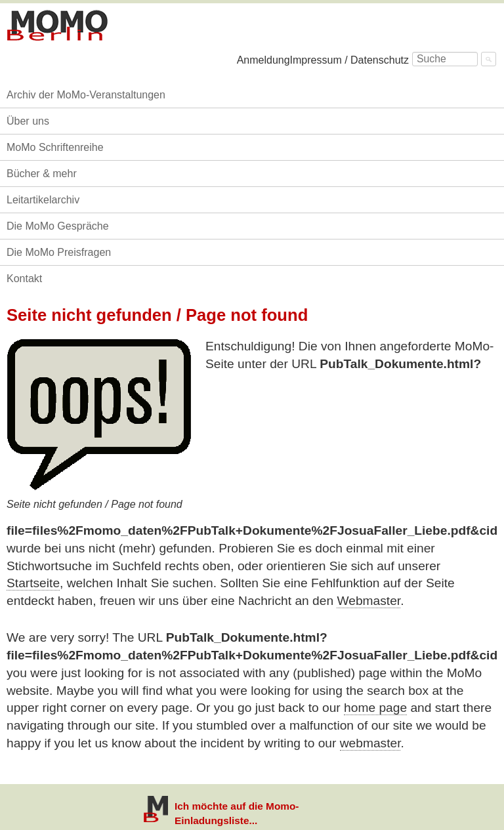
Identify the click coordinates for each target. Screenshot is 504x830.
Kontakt (24, 279)
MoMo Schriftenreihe (55, 147)
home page (375, 708)
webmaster (370, 743)
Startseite (33, 583)
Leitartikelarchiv (43, 200)
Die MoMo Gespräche (58, 226)
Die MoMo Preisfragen (59, 252)
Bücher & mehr (42, 174)
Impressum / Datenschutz (349, 60)
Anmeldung (263, 60)
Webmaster (368, 601)
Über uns (28, 121)
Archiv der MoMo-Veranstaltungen (86, 95)
